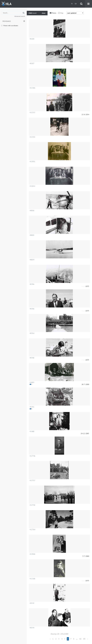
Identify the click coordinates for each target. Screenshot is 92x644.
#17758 (32, 505)
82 (80, 639)
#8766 (32, 309)
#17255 (32, 137)
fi (72, 4)
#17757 (32, 480)
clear (44, 13)
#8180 (32, 39)
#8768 (32, 358)
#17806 (32, 554)
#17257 (32, 112)
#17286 (32, 88)
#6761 (32, 407)
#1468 (32, 431)
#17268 (32, 579)
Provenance (7, 21)
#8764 (32, 333)
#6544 (32, 628)
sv (76, 4)
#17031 (32, 161)
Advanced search (20, 16)
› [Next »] (88, 639)
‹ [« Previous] (50, 639)
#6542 (32, 603)
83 (84, 639)
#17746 (32, 456)
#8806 (32, 211)
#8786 (32, 284)
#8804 (32, 260)
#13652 (32, 186)
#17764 (32, 530)
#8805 (32, 235)
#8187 (32, 63)
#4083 (32, 382)
